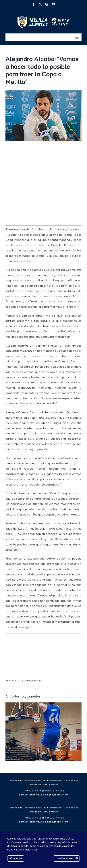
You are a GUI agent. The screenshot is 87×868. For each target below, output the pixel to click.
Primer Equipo (33, 681)
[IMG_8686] (43, 116)
